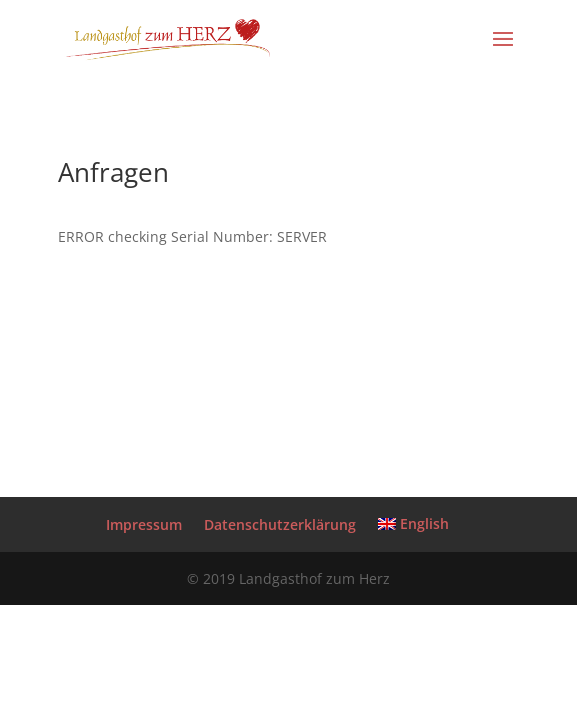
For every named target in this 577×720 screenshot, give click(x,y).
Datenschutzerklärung (280, 524)
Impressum (144, 524)
